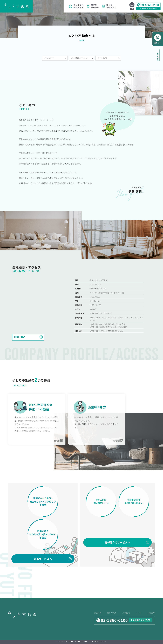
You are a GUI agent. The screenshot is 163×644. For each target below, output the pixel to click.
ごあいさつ (49, 58)
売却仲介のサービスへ (117, 542)
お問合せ (151, 613)
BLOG (132, 9)
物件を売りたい (95, 6)
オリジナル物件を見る (79, 6)
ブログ (139, 613)
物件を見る (112, 613)
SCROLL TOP (158, 57)
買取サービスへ (43, 559)
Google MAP (19, 337)
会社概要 (98, 613)
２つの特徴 (102, 58)
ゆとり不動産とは (111, 6)
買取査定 (126, 613)
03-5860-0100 (114, 620)
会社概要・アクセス (79, 58)
